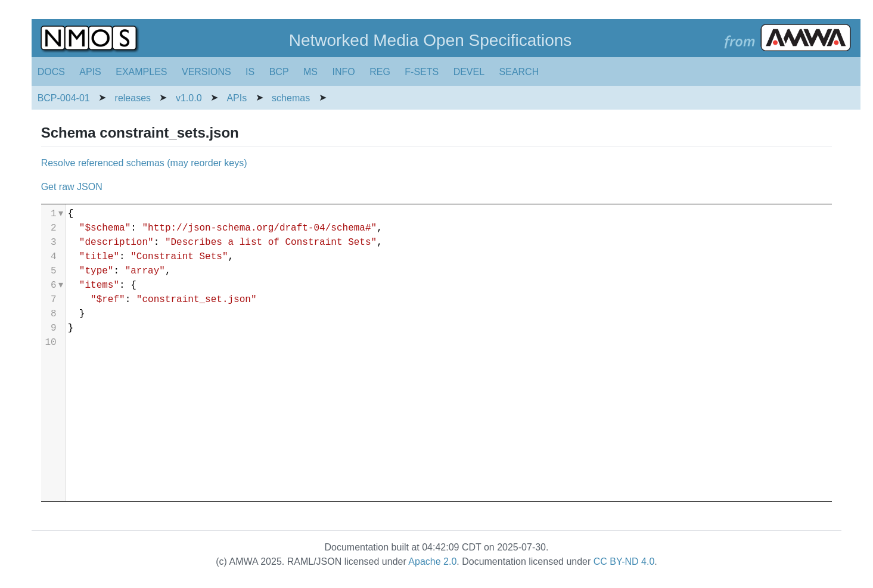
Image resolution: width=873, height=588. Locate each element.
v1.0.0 (189, 98)
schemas (291, 98)
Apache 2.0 (432, 561)
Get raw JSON (72, 187)
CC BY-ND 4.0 (624, 561)
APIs (237, 98)
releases (133, 98)
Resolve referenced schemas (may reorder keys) (144, 163)
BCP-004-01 (64, 98)
